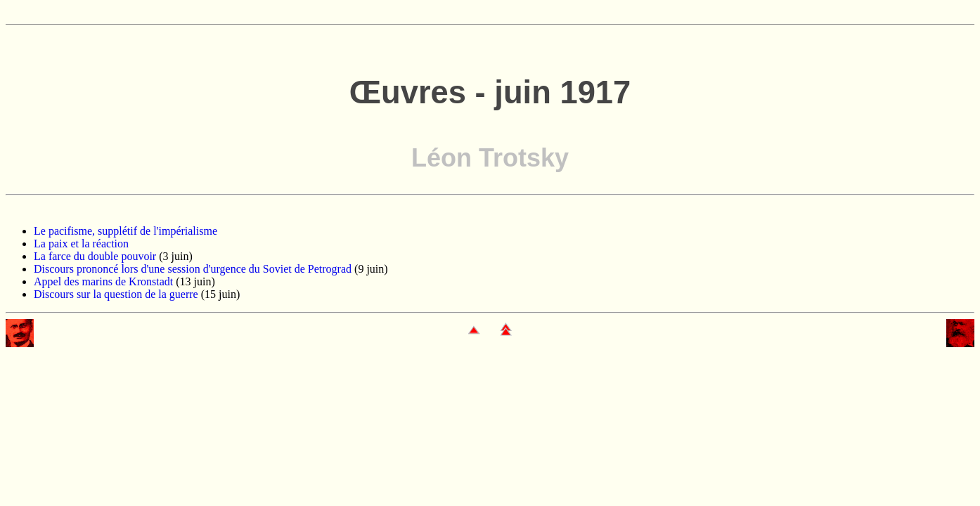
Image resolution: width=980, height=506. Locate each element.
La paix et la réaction (81, 244)
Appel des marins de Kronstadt (103, 281)
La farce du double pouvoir (95, 256)
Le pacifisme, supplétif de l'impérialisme (125, 231)
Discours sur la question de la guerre (116, 294)
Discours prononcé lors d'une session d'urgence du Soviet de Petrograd (193, 269)
